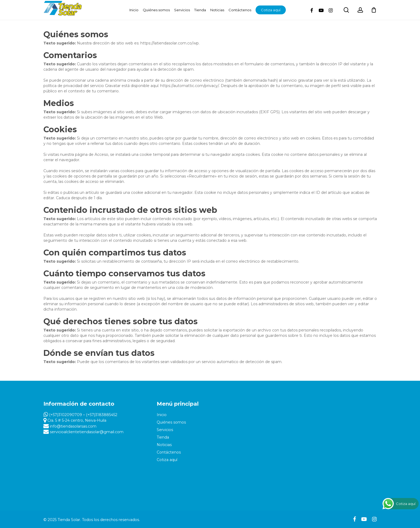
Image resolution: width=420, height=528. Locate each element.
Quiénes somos (171, 422)
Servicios (165, 430)
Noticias (164, 445)
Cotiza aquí (167, 460)
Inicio (162, 415)
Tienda (163, 437)
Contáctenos (169, 452)
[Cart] (374, 10)
